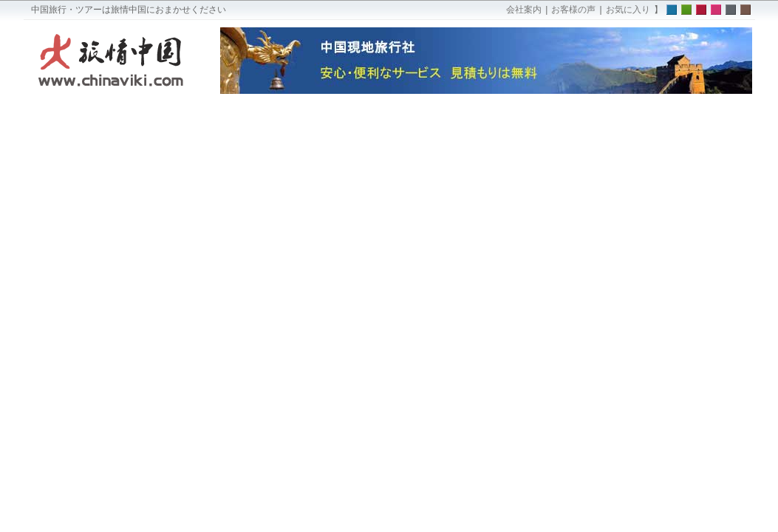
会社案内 (524, 10)
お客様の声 (573, 10)
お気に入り (628, 10)
